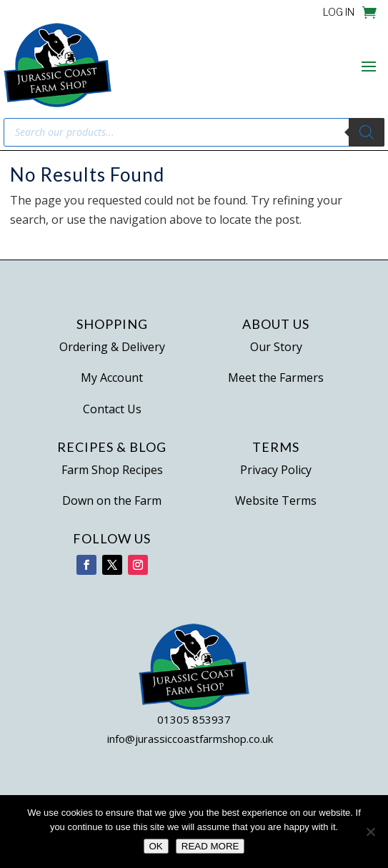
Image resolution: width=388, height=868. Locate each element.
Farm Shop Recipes (112, 470)
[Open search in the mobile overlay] (194, 132)
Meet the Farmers (276, 378)
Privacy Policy (276, 470)
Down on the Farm (112, 500)
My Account (112, 378)
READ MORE (210, 846)
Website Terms (276, 500)
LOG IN (339, 13)
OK (156, 846)
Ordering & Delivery (112, 347)
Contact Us (112, 409)
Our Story (276, 347)
